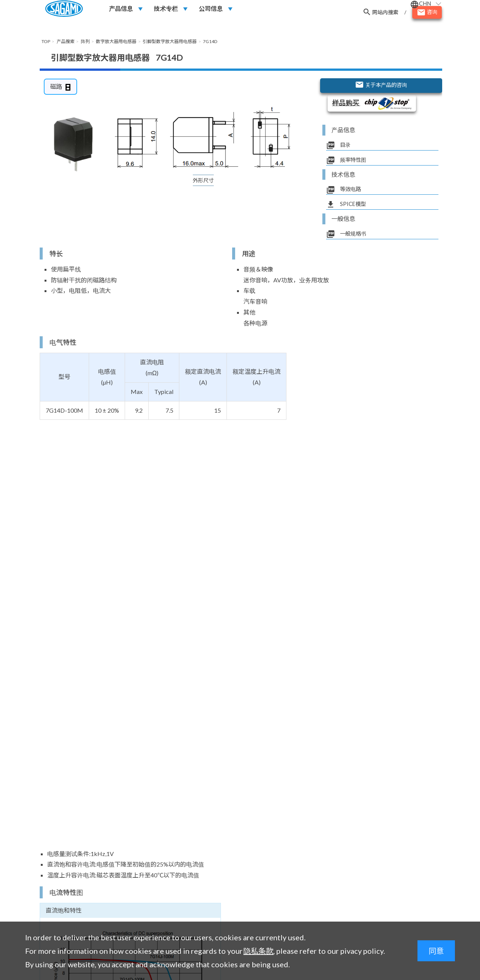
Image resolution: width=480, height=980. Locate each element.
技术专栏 (166, 12)
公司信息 (211, 12)
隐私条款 (258, 951)
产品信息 (121, 12)
